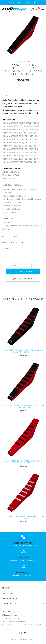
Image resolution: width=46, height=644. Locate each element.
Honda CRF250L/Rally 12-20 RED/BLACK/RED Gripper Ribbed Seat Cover (23, 406)
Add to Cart (23, 271)
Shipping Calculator (13, 243)
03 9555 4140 (13, 618)
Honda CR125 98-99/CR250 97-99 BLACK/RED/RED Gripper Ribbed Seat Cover (23, 462)
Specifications (10, 237)
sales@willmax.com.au (16, 622)
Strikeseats (23, 61)
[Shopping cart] (37, 10)
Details (6, 96)
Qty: (16, 265)
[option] (23, 35)
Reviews (6, 249)
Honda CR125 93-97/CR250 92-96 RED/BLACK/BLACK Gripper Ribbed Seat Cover (23, 351)
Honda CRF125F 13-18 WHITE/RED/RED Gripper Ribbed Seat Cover (23, 517)
